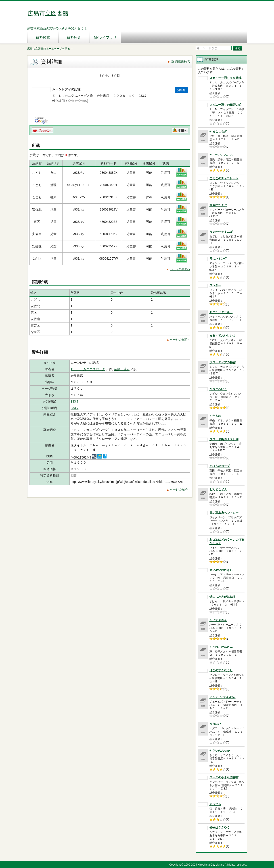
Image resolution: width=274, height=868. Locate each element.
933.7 (74, 401)
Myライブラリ (105, 37)
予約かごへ (45, 130)
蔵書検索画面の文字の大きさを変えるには (57, 28)
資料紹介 (74, 37)
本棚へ (182, 130)
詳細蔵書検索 (181, 62)
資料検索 (43, 37)
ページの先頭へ (180, 269)
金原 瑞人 (122, 369)
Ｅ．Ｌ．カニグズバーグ (88, 369)
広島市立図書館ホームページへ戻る (49, 49)
